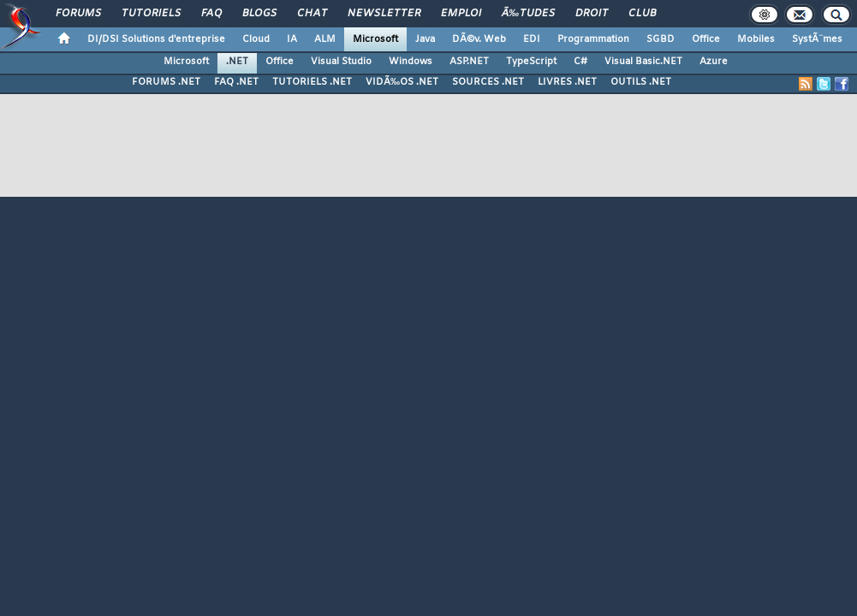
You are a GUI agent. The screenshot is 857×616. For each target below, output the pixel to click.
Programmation (593, 39)
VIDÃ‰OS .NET (402, 82)
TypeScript (531, 62)
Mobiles (756, 39)
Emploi (461, 14)
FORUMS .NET (166, 82)
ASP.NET (469, 62)
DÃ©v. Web (479, 39)
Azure (714, 62)
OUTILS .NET (641, 82)
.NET (237, 62)
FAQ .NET (236, 82)
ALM (325, 39)
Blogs (259, 14)
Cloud (256, 39)
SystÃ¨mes (817, 39)
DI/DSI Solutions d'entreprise (156, 39)
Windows (411, 62)
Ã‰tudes (528, 14)
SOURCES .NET (488, 82)
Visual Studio (341, 62)
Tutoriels (151, 14)
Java (425, 39)
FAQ (211, 14)
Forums (78, 14)
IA (292, 39)
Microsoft (375, 39)
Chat (312, 14)
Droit (592, 14)
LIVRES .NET (567, 82)
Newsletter (384, 14)
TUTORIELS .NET (312, 82)
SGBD (661, 39)
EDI (532, 39)
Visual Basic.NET (643, 62)
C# (580, 62)
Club (642, 14)
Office (706, 39)
